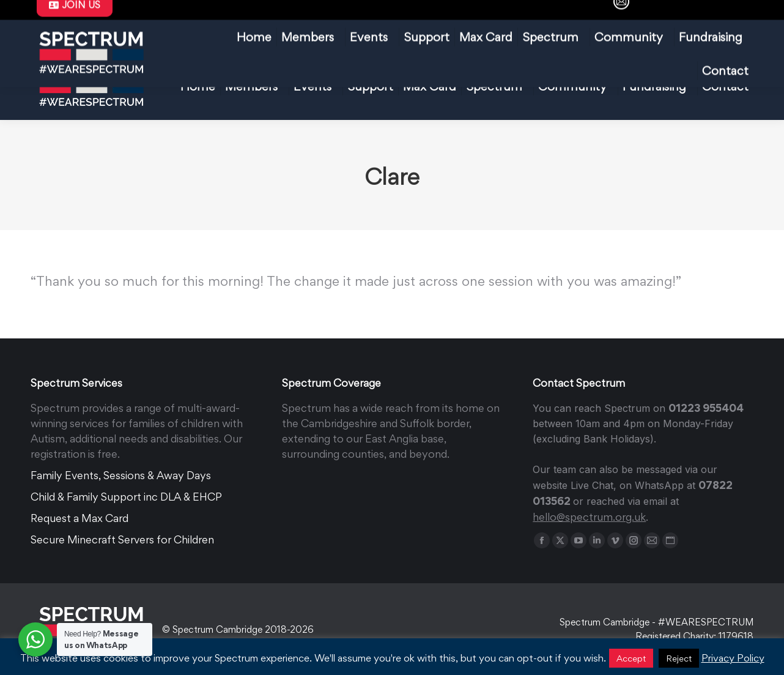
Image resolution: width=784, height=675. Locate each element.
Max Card (375, 15)
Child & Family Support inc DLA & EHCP (126, 497)
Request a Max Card (80, 518)
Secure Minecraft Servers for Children (122, 539)
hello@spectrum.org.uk (279, 15)
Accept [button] (631, 658)
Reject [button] (679, 658)
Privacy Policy (733, 658)
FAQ (433, 15)
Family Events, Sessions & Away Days (121, 475)
